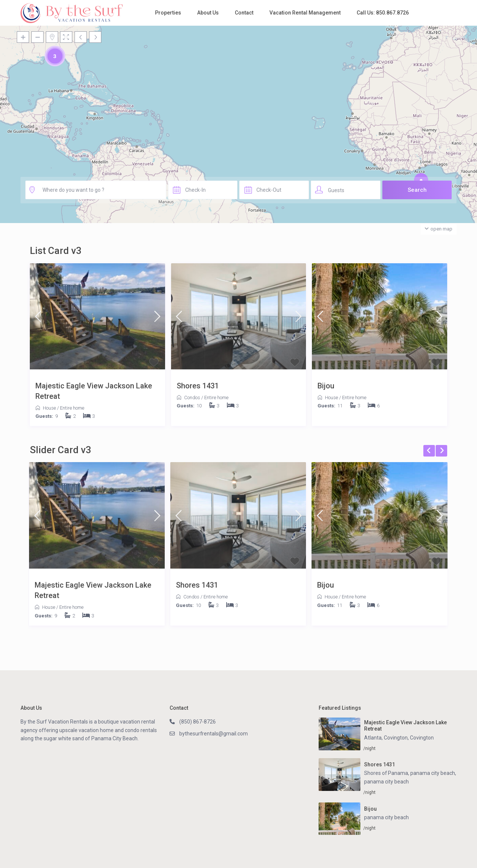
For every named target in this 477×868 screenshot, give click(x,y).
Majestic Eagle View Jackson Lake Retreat (94, 391)
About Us (208, 13)
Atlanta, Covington (386, 738)
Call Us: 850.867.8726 (383, 13)
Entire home (72, 408)
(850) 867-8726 (198, 722)
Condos (192, 398)
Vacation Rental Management (305, 13)
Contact (244, 13)
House (49, 408)
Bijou (326, 386)
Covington (422, 738)
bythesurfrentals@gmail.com (214, 734)
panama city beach (386, 781)
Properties (168, 13)
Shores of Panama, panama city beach (410, 773)
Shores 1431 (198, 386)
